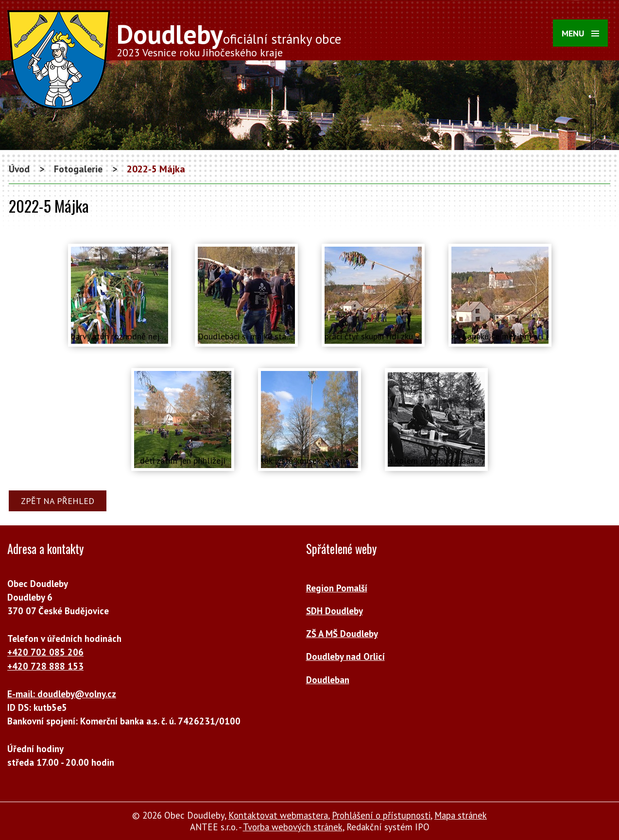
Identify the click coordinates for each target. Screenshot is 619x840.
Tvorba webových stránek (293, 827)
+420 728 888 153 (45, 666)
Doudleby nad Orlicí (345, 656)
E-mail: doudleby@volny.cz (62, 694)
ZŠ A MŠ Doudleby (342, 634)
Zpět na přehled (58, 501)
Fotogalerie (78, 169)
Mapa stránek (461, 815)
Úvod (19, 169)
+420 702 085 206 (45, 652)
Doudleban (328, 680)
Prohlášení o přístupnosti (381, 815)
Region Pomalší (337, 588)
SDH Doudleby (335, 611)
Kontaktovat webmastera (278, 815)
